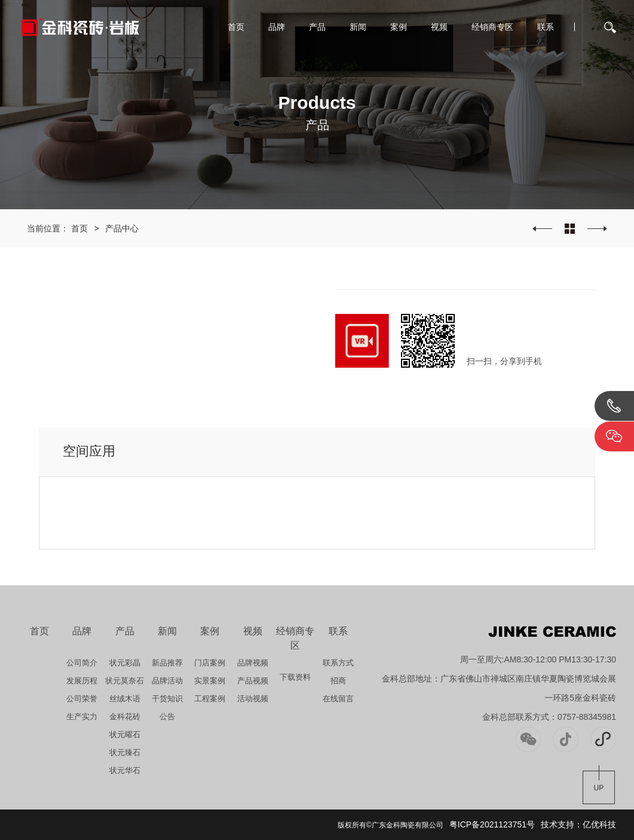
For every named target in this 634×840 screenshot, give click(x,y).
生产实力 (82, 717)
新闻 (358, 27)
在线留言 (338, 699)
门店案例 (210, 663)
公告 (167, 717)
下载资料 (295, 677)
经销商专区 (492, 27)
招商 (338, 681)
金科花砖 (125, 717)
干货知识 (167, 699)
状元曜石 (125, 734)
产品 (317, 27)
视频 (439, 27)
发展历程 (82, 681)
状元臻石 (125, 752)
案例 (399, 27)
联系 (546, 27)
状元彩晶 (125, 663)
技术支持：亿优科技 (578, 824)
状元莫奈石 (125, 681)
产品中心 (122, 228)
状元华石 (125, 770)
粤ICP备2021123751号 (492, 824)
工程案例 (210, 699)
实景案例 (210, 681)
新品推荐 (167, 663)
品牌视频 (253, 663)
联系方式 (338, 663)
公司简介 (82, 663)
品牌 (277, 27)
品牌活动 (167, 681)
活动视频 (253, 699)
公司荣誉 (82, 699)
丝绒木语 (125, 699)
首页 (236, 27)
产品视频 (253, 681)
